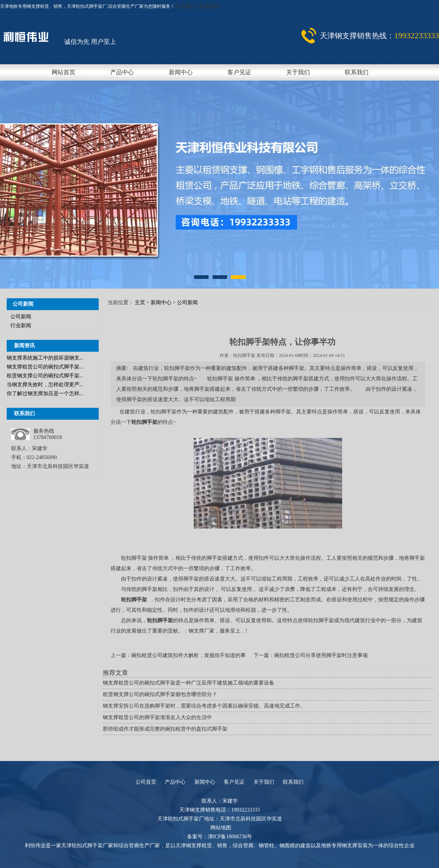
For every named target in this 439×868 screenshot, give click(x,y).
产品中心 (122, 72)
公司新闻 (21, 317)
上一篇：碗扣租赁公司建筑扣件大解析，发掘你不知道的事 (179, 655)
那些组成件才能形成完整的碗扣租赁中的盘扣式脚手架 (165, 729)
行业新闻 (21, 326)
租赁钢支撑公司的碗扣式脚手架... (45, 376)
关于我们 (186, 6)
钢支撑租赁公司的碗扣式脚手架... (45, 367)
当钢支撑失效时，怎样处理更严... (45, 385)
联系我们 (210, 6)
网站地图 (221, 828)
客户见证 (239, 72)
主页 (140, 303)
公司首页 (146, 782)
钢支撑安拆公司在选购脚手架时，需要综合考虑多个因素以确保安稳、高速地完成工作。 (204, 706)
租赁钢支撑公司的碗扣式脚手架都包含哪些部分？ (160, 694)
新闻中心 (181, 72)
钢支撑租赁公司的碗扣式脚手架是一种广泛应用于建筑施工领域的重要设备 (189, 683)
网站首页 (63, 72)
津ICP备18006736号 (230, 837)
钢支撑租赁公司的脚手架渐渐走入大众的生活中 (157, 717)
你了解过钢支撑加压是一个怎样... (45, 394)
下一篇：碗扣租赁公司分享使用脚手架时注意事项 (311, 655)
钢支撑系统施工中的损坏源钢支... (45, 358)
